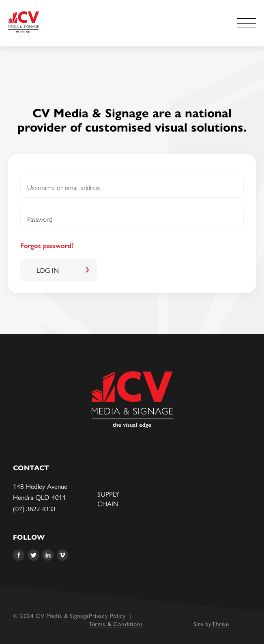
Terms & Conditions (116, 623)
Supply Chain (108, 499)
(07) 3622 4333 (34, 509)
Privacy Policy (107, 615)
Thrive (220, 623)
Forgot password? (47, 246)
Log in (48, 270)
